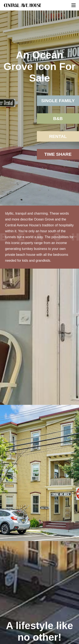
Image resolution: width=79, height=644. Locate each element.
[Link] (23, 5)
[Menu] (74, 5)
